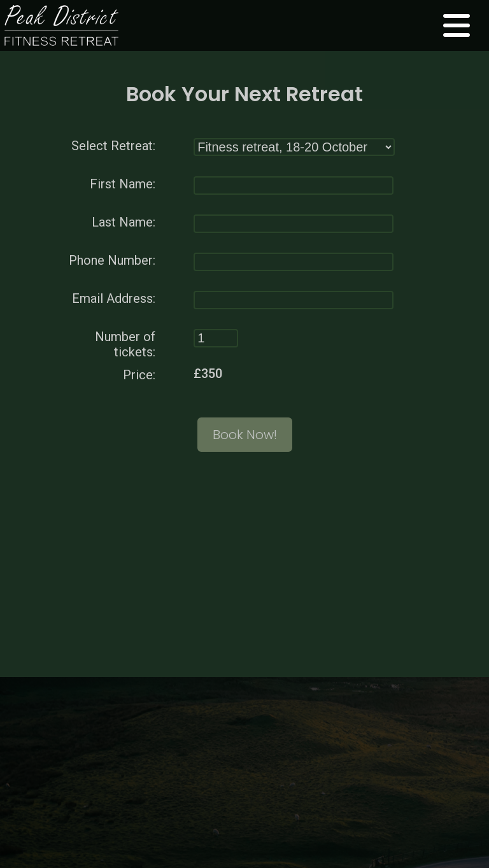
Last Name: (124, 221)
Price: (139, 374)
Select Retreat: (113, 145)
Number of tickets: (125, 344)
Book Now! (245, 434)
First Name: (123, 183)
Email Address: (114, 298)
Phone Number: (112, 260)
